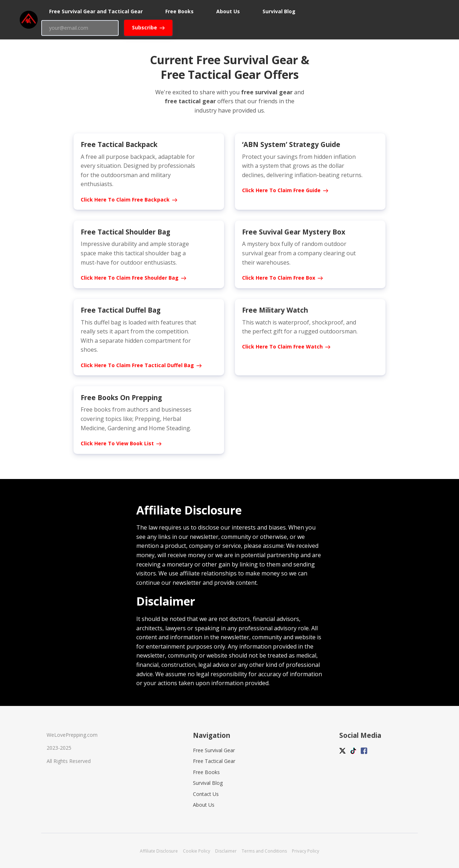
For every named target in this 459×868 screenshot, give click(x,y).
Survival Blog (208, 783)
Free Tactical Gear (214, 761)
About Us (204, 805)
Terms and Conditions (264, 851)
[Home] (30, 20)
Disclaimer (226, 851)
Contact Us (206, 794)
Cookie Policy (197, 851)
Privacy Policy (306, 851)
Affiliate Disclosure (159, 851)
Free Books (206, 772)
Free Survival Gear (214, 750)
